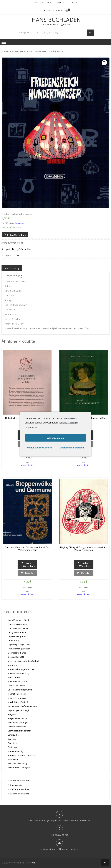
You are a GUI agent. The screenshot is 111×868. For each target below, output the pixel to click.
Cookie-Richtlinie (69, 422)
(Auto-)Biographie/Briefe (19, 620)
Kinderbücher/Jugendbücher (21, 669)
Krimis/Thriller (14, 677)
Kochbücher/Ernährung (19, 673)
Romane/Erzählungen (18, 723)
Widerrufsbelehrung (20, 794)
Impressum (46, 3)
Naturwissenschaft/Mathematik (22, 706)
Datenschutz (16, 785)
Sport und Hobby (16, 751)
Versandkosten (20, 223)
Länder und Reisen (17, 686)
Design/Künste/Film (23, 51)
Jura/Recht (13, 665)
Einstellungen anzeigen (72, 448)
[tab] (12, 268)
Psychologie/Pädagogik (19, 710)
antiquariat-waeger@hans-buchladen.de (60, 849)
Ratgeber (12, 714)
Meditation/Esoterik (17, 694)
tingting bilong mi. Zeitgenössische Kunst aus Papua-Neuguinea (84, 548)
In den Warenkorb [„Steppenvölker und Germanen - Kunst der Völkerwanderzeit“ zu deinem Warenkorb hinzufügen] (29, 564)
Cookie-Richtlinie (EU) (20, 781)
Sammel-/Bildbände (17, 727)
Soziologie (13, 747)
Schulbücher (14, 735)
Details (29, 573)
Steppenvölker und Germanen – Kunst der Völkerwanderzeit (27, 548)
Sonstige (12, 739)
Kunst (16, 255)
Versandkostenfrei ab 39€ (66, 3)
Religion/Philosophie (17, 718)
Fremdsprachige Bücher (19, 649)
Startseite (6, 51)
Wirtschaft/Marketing (18, 764)
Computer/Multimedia (18, 628)
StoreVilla (31, 863)
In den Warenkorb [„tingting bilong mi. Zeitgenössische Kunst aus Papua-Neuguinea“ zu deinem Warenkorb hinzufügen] (85, 564)
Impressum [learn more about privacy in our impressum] (31, 427)
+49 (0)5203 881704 (59, 835)
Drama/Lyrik (13, 641)
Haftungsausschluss (20, 789)
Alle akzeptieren (56, 438)
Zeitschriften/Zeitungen (19, 768)
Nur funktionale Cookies (39, 448)
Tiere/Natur (13, 759)
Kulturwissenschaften (18, 682)
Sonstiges (12, 743)
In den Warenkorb (17, 235)
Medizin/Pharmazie (17, 698)
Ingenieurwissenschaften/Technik (24, 661)
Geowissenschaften (17, 653)
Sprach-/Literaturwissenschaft (22, 755)
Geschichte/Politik (16, 657)
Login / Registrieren (55, 11)
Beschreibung (12, 268)
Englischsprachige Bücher (20, 645)
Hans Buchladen (56, 20)
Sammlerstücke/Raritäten (20, 731)
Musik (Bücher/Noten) (18, 702)
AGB (37, 3)
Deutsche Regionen (17, 636)
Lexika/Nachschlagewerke (20, 690)
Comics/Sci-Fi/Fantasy (18, 624)
